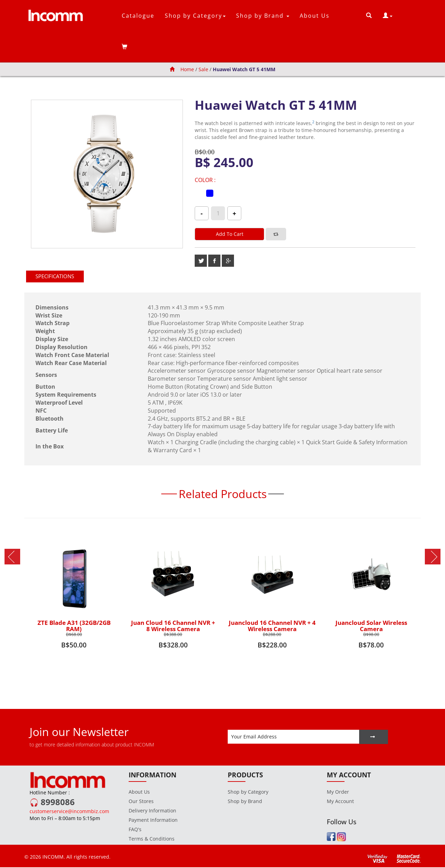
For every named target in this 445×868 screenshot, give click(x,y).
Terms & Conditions (152, 839)
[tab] (58, 277)
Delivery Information (152, 811)
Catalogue (138, 16)
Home (182, 69)
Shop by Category (248, 792)
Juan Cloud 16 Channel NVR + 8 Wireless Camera (173, 626)
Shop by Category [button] (195, 16)
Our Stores (141, 802)
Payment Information (153, 821)
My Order (338, 792)
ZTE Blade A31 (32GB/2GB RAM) (74, 626)
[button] (388, 16)
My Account (340, 802)
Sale (204, 69)
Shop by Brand (245, 802)
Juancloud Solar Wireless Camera (371, 626)
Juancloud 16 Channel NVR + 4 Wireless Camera (272, 626)
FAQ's (135, 830)
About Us (315, 16)
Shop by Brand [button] (263, 16)
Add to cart (230, 234)
